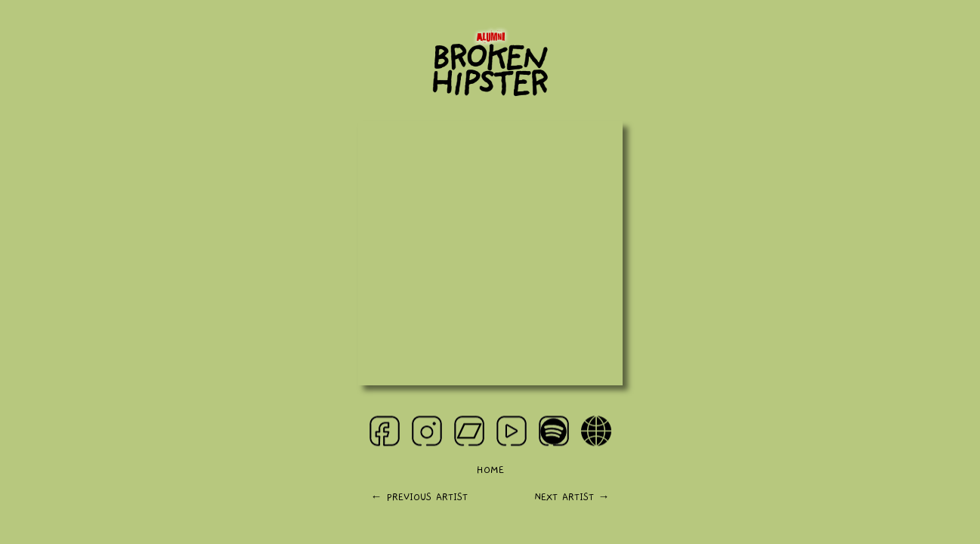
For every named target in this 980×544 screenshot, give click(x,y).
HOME (490, 471)
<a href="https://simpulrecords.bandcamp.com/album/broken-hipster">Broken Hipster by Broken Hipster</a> (490, 254)
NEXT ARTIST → (572, 498)
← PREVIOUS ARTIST (419, 498)
